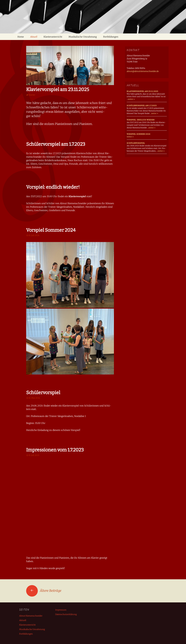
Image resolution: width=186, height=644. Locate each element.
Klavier (32, 95)
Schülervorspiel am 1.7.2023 (56, 144)
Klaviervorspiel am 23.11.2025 (58, 89)
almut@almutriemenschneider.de (143, 71)
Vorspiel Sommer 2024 (51, 230)
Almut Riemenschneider (31, 616)
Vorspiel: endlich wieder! (53, 187)
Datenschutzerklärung (66, 614)
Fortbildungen (111, 37)
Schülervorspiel (43, 393)
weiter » (131, 99)
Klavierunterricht (53, 37)
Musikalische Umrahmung (83, 37)
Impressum (61, 610)
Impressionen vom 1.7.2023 (55, 450)
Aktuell (34, 37)
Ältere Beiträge (44, 591)
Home (21, 37)
